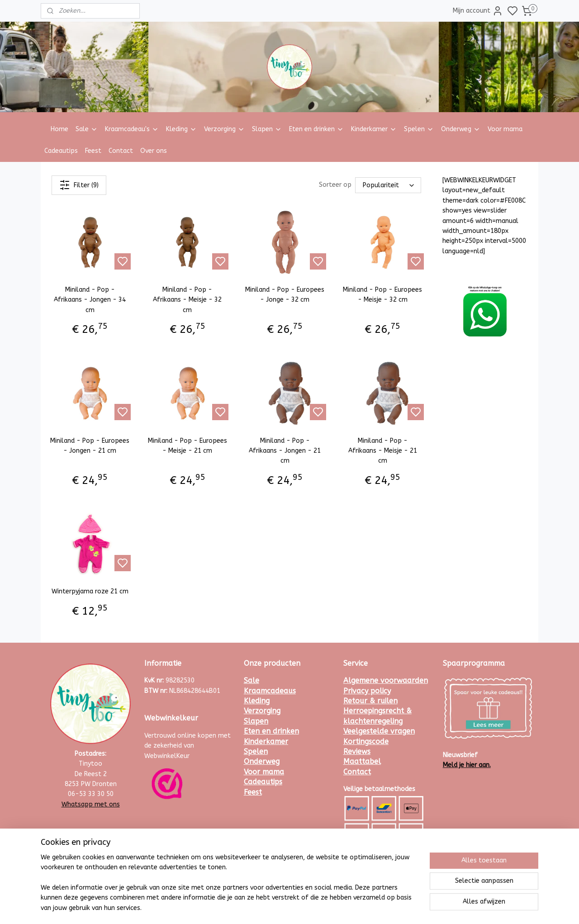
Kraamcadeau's (132, 129)
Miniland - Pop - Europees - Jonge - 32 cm (285, 295)
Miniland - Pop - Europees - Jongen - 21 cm (90, 446)
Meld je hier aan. (467, 765)
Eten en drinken (316, 129)
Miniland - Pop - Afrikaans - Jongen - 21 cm (285, 451)
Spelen (419, 129)
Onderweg (461, 129)
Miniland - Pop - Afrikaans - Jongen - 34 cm (90, 300)
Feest (93, 151)
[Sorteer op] (388, 185)
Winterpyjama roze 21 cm (90, 591)
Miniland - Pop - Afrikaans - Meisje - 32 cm (187, 300)
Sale (87, 129)
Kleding (181, 129)
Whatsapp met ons (91, 804)
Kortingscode (366, 742)
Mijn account (478, 11)
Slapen (267, 129)
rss (332, 907)
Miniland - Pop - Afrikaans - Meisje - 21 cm (383, 451)
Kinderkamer (374, 129)
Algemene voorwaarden (386, 680)
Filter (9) (79, 185)
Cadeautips (61, 151)
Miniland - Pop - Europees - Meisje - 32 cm (382, 295)
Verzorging (224, 129)
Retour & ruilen (370, 701)
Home (59, 129)
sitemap (314, 907)
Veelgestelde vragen (379, 731)
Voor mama (505, 129)
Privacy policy (367, 691)
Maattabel (362, 761)
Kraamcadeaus (270, 691)
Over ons (154, 151)
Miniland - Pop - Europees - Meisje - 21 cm (187, 446)
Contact (121, 151)
